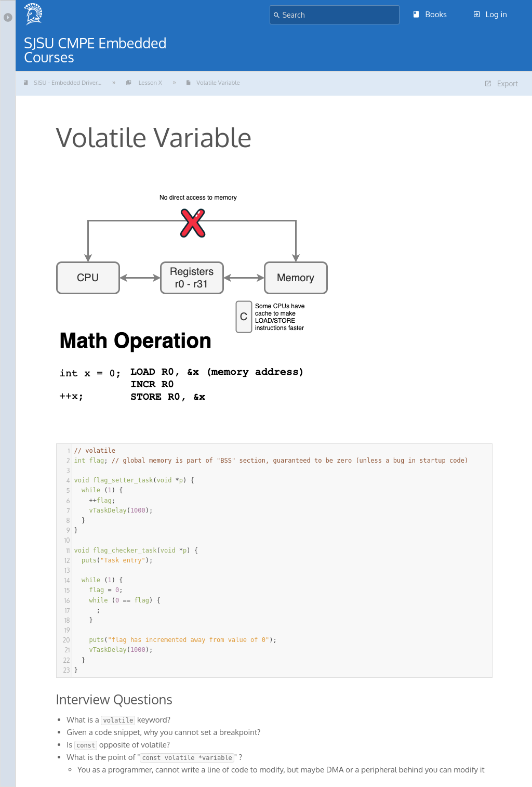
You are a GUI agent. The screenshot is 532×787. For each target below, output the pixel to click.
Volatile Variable (240, 83)
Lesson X (162, 83)
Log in (490, 14)
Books (430, 14)
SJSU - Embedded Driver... (70, 83)
